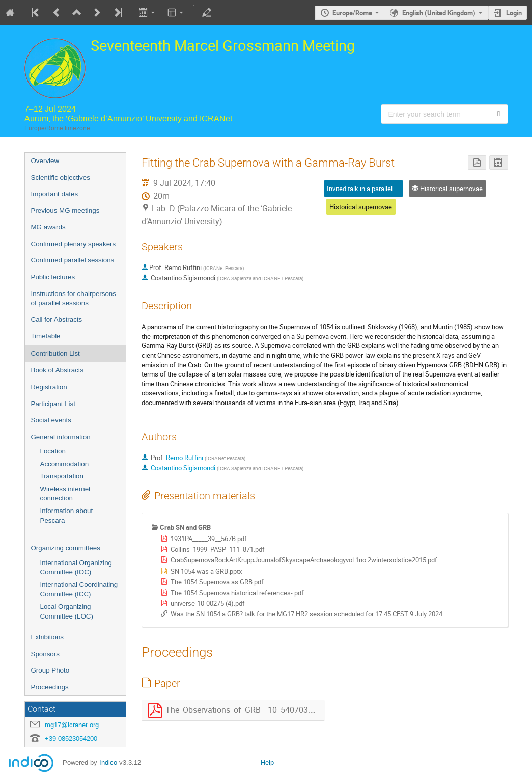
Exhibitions (47, 637)
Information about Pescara (67, 516)
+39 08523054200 (71, 739)
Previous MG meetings (65, 211)
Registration (49, 387)
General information (61, 437)
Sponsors (45, 654)
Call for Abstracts (57, 320)
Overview (45, 161)
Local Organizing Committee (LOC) (67, 611)
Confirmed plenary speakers (74, 244)
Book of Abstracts (58, 370)
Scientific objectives (61, 178)
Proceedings (50, 687)
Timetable (46, 336)
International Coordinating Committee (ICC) (79, 589)
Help (267, 762)
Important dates (55, 194)
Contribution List (55, 353)
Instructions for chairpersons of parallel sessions (74, 299)
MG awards (48, 227)
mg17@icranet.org (72, 725)
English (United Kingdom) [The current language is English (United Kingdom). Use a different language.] (439, 13)
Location (53, 451)
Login (514, 13)
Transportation (62, 476)
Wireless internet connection (65, 494)
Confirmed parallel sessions (73, 260)
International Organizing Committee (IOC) (76, 568)
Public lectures (53, 277)
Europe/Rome (352, 13)
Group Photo (50, 670)
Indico (108, 762)
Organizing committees (66, 548)
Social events (51, 420)
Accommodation (65, 464)
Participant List (53, 404)
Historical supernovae (361, 207)
